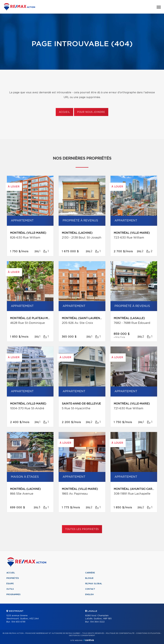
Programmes (13, 594)
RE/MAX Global (94, 584)
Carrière (90, 573)
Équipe (10, 584)
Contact (90, 589)
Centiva (89, 640)
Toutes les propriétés (82, 529)
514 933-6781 (18, 622)
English (89, 594)
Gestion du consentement (82, 636)
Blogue (89, 578)
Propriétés (13, 578)
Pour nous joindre (91, 112)
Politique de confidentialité (120, 633)
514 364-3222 (97, 622)
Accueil (64, 112)
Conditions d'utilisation (148, 633)
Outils (10, 589)
